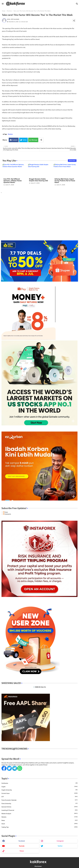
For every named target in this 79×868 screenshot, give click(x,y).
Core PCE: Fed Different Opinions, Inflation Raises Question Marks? (13, 181)
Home (4, 11)
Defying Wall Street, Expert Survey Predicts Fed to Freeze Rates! (65, 181)
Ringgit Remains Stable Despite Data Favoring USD (38, 180)
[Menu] (3, 4)
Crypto (39, 787)
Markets (9, 11)
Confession (39, 783)
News (39, 820)
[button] (77, 4)
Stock (39, 824)
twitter (60, 846)
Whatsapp (34, 140)
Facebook (15, 140)
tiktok (22, 851)
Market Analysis (39, 814)
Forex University (39, 803)
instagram (60, 841)
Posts (5, 512)
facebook (22, 841)
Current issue (39, 793)
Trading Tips (39, 827)
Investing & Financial (39, 810)
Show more (72, 160)
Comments (7, 514)
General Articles (39, 807)
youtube (22, 846)
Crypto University (39, 790)
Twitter (25, 140)
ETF (39, 797)
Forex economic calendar (39, 800)
